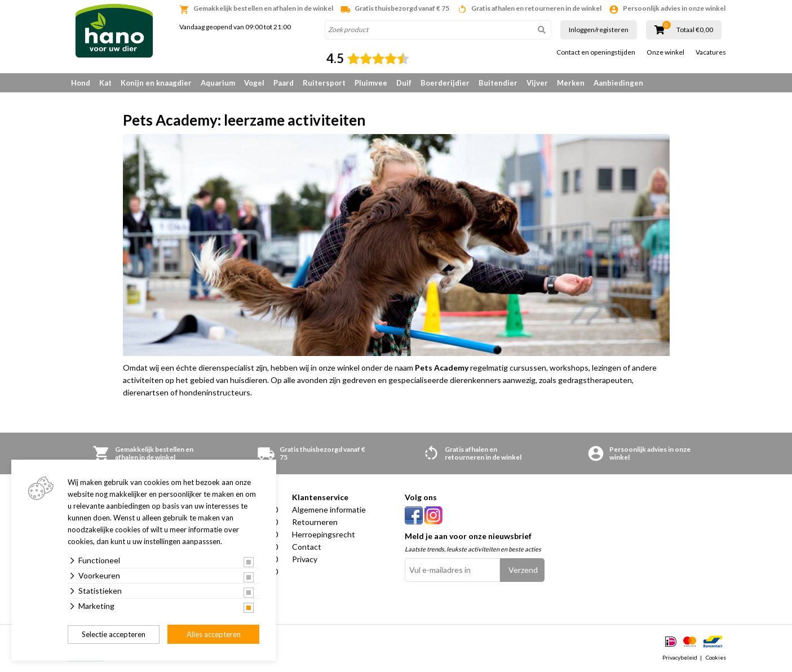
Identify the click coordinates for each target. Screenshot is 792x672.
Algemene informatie (329, 509)
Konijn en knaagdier (156, 83)
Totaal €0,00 (695, 30)
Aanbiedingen (618, 83)
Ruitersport (324, 83)
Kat (105, 83)
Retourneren (315, 522)
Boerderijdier (445, 83)
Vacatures (711, 52)
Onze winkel (665, 52)
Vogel (254, 83)
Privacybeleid (680, 657)
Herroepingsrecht (324, 534)
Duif (404, 83)
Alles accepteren (214, 634)
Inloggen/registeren (599, 30)
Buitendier (498, 83)
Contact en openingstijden (596, 52)
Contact (307, 547)
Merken (571, 83)
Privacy (305, 559)
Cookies (716, 657)
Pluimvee (371, 83)
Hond (81, 83)
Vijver (537, 83)
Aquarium (218, 83)
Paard (284, 83)
